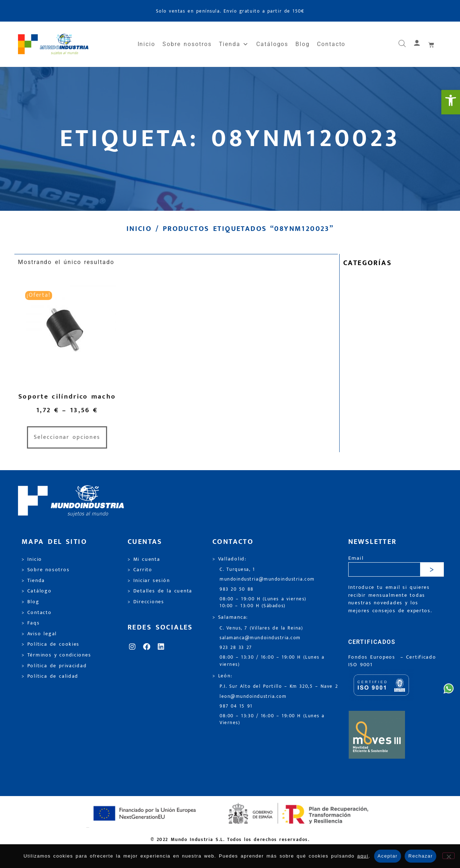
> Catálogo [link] (37, 591)
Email (356, 558)
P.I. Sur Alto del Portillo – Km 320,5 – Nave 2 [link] (279, 687)
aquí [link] (363, 856)
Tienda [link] (234, 44)
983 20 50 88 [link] (237, 589)
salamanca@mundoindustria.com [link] (260, 638)
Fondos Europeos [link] (373, 657)
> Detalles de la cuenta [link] (160, 591)
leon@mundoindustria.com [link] (253, 697)
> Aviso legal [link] (39, 634)
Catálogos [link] (272, 44)
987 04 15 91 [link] (236, 706)
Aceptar (388, 856)
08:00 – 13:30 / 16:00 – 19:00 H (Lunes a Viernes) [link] (272, 719)
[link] (451, 102)
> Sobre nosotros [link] (45, 570)
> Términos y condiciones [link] (56, 655)
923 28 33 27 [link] (236, 648)
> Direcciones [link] (146, 602)
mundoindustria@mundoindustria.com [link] (267, 579)
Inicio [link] (147, 44)
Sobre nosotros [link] (187, 44)
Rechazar (420, 856)
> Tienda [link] (33, 581)
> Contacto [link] (37, 613)
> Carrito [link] (140, 570)
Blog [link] (303, 44)
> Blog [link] (31, 602)
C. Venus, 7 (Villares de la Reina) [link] (261, 628)
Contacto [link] (331, 44)
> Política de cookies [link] (50, 644)
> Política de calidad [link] (50, 676)
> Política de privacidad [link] (54, 666)
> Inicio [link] (32, 559)
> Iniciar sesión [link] (149, 581)
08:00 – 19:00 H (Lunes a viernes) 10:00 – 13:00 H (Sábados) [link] (263, 603)
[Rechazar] (448, 856)
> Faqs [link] (31, 623)
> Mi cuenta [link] (144, 559)
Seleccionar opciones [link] (67, 437)
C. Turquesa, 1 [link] (237, 570)
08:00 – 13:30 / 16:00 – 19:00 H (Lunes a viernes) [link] (272, 661)
